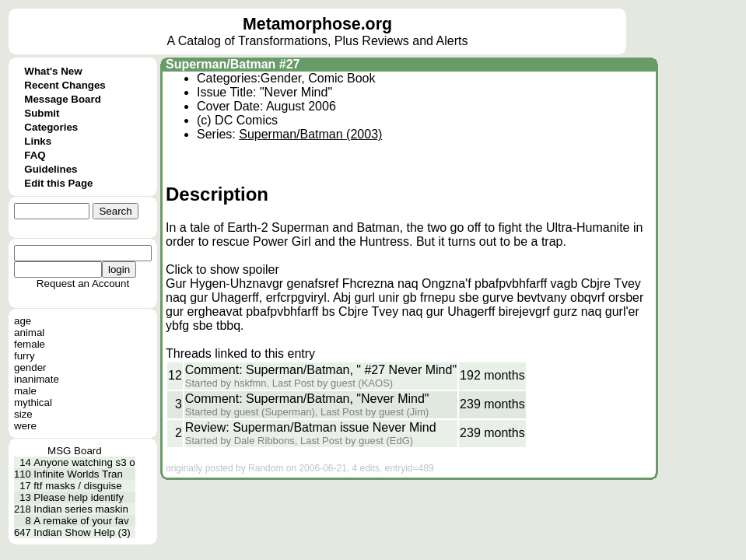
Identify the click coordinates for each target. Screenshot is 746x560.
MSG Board (75, 451)
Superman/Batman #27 (233, 64)
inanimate (37, 379)
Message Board (63, 99)
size (23, 414)
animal (29, 332)
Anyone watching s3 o (84, 462)
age (23, 321)
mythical (33, 402)
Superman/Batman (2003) (310, 134)
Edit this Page (58, 183)
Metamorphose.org (317, 24)
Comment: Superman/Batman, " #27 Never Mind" (321, 370)
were (25, 426)
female (30, 344)
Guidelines (51, 169)
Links (38, 141)
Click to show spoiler (222, 269)
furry (25, 356)
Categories (51, 127)
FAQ (35, 155)
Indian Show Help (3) (82, 532)
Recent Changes (65, 85)
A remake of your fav (81, 521)
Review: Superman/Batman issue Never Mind (311, 427)
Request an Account (83, 283)
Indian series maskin (81, 509)
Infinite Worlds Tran (78, 474)
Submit (42, 113)
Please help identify (79, 497)
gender (30, 367)
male (25, 391)
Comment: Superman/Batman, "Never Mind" (307, 399)
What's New (53, 71)
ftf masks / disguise (77, 486)
